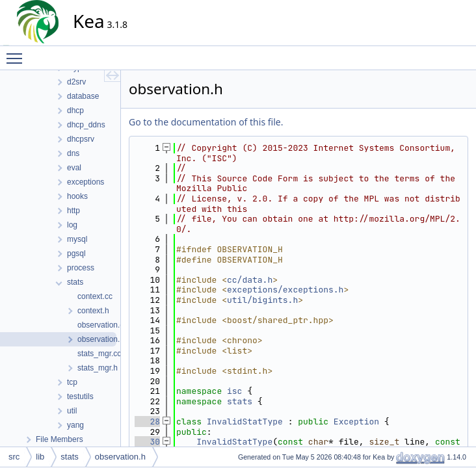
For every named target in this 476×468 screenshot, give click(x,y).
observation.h (120, 457)
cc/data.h (250, 280)
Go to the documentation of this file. (206, 122)
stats (240, 401)
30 (147, 442)
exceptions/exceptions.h (285, 290)
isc (234, 391)
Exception (356, 422)
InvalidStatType (245, 422)
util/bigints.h (262, 300)
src (14, 457)
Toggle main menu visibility (18, 53)
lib (40, 457)
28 (147, 422)
